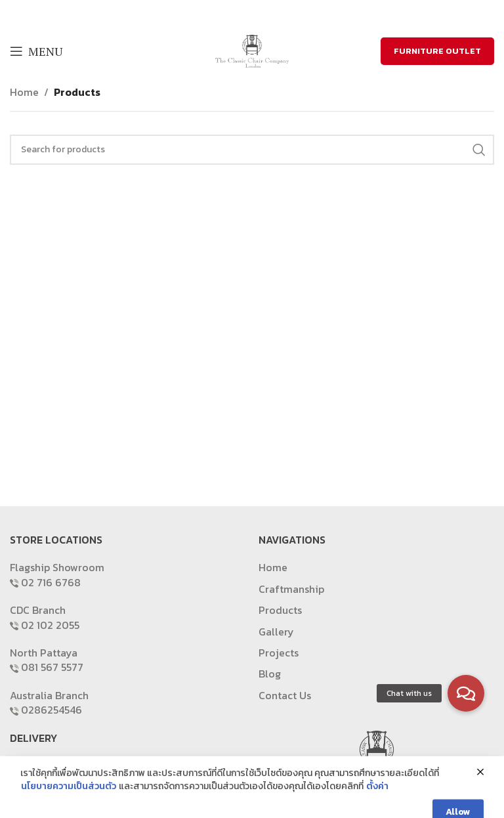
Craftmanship (291, 589)
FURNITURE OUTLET (437, 51)
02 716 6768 (51, 582)
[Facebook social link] (227, 13)
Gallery (276, 632)
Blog (270, 674)
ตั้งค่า (377, 807)
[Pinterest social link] (276, 13)
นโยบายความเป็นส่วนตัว (69, 807)
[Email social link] (259, 13)
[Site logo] (252, 50)
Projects (279, 653)
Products (77, 92)
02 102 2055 (50, 625)
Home (24, 92)
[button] (466, 693)
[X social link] (242, 13)
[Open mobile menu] (36, 51)
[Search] (252, 150)
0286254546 (52, 710)
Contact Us (285, 695)
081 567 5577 (52, 667)
